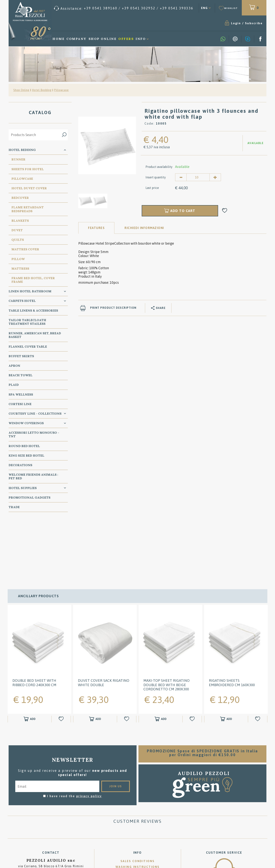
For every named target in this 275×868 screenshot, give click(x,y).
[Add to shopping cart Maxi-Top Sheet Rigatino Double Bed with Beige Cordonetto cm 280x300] (161, 657)
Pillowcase (61, 90)
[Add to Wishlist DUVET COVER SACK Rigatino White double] (127, 657)
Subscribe (254, 23)
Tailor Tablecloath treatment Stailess (27, 322)
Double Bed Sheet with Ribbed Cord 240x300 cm (34, 621)
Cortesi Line (20, 404)
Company (77, 39)
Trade (14, 507)
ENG (204, 8)
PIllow (18, 259)
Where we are (137, 810)
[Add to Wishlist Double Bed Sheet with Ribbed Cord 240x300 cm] (62, 657)
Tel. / (51, 813)
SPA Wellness (21, 394)
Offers (126, 39)
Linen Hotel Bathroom (30, 291)
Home (59, 39)
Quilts (18, 240)
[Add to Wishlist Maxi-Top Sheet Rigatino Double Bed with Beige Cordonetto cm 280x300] (193, 657)
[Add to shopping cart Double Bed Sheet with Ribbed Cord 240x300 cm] (30, 657)
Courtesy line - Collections (35, 413)
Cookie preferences (71, 822)
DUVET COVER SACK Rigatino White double (104, 621)
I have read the (74, 734)
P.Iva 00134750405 (51, 826)
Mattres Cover (25, 249)
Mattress (20, 268)
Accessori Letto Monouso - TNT (34, 434)
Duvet (17, 230)
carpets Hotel (22, 301)
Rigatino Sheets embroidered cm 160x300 (232, 621)
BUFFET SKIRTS (21, 356)
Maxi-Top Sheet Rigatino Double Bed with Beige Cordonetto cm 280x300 (167, 623)
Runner (18, 159)
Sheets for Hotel (28, 169)
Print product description (113, 308)
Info (141, 39)
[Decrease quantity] (181, 177)
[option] (107, 145)
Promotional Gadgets (30, 497)
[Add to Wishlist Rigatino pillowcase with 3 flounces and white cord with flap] (225, 211)
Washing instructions (138, 805)
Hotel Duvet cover (29, 188)
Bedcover (20, 198)
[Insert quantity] (198, 177)
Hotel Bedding (42, 90)
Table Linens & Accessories (33, 310)
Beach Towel (21, 375)
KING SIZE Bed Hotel (26, 455)
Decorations (20, 465)
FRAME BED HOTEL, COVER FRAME (33, 280)
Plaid (14, 385)
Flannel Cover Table (28, 347)
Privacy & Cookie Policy (32, 822)
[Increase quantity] (215, 177)
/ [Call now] (224, 833)
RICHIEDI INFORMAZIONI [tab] (144, 228)
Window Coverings (26, 423)
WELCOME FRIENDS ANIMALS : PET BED (33, 476)
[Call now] (124, 8)
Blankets (20, 221)
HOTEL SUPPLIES (23, 488)
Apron (14, 366)
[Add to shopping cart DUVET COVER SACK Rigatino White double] (95, 657)
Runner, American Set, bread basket (35, 335)
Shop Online (103, 39)
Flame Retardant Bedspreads (28, 209)
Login (236, 23)
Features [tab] (96, 228)
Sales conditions (138, 799)
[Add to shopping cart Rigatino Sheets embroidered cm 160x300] (226, 657)
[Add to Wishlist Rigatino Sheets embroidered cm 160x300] (258, 657)
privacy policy (89, 734)
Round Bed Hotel (24, 446)
